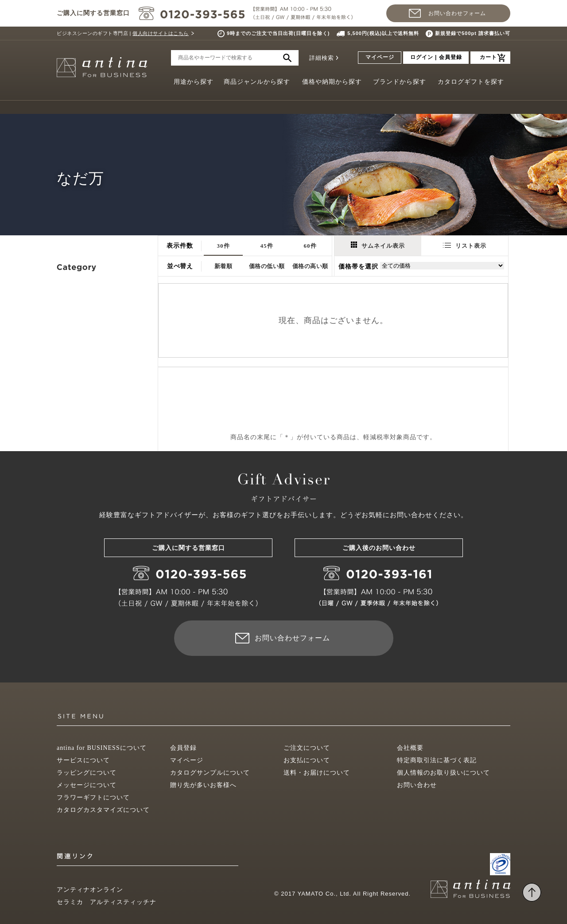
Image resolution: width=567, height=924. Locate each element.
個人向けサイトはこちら (161, 33)
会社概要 (410, 748)
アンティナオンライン (90, 890)
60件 (310, 246)
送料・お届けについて (317, 773)
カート (488, 57)
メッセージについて (87, 785)
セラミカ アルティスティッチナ (107, 902)
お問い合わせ (417, 785)
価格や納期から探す (332, 82)
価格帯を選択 (358, 267)
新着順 (223, 266)
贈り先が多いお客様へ (203, 785)
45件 (267, 246)
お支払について (307, 760)
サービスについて (83, 760)
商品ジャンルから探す (257, 82)
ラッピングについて (87, 773)
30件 (223, 246)
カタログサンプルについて (210, 773)
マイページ (380, 57)
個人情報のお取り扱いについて (443, 773)
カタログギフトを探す (471, 82)
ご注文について (307, 748)
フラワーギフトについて (93, 797)
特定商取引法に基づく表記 (437, 760)
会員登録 (183, 748)
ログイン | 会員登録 (436, 57)
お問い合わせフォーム (457, 13)
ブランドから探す (400, 82)
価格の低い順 (267, 266)
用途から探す (194, 82)
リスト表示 (465, 246)
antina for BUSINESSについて (102, 748)
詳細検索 (322, 58)
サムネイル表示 (378, 245)
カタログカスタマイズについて (103, 810)
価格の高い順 (310, 266)
